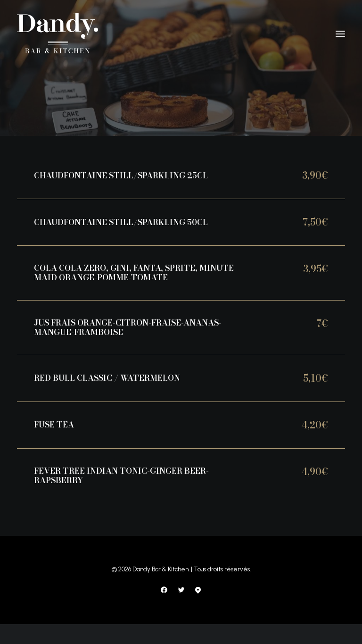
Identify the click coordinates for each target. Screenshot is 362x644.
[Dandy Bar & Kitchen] (58, 34)
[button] (340, 34)
